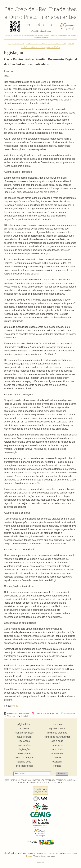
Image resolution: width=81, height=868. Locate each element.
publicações (24, 745)
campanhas (57, 753)
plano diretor (57, 749)
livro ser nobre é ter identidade (46, 44)
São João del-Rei (25, 9)
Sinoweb (40, 863)
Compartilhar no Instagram (45, 713)
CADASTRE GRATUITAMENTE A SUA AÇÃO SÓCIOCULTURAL (40, 783)
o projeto (57, 724)
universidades (24, 753)
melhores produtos (57, 733)
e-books (57, 758)
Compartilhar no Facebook (17, 713)
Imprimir (23, 716)
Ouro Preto (23, 17)
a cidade (24, 729)
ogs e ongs (57, 741)
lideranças (24, 741)
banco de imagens (24, 758)
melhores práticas (24, 733)
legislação (24, 749)
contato (57, 766)
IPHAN (14, 706)
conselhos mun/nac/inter (57, 737)
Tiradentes (63, 9)
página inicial (16, 44)
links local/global (24, 766)
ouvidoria (57, 762)
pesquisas (57, 745)
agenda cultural (57, 729)
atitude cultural (24, 737)
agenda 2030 (24, 762)
